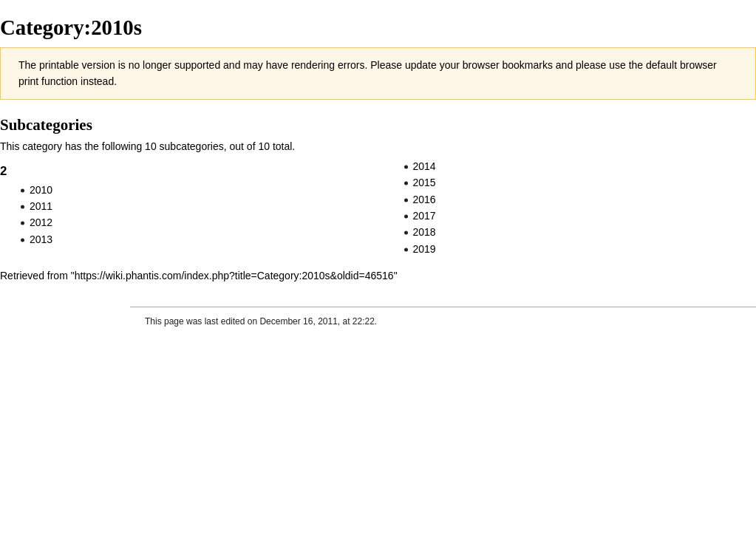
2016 (425, 199)
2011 (41, 206)
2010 (41, 190)
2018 (425, 232)
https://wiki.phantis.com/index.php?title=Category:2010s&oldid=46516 (234, 276)
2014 (425, 166)
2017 (425, 216)
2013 (41, 239)
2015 (425, 182)
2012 (41, 222)
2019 (425, 249)
